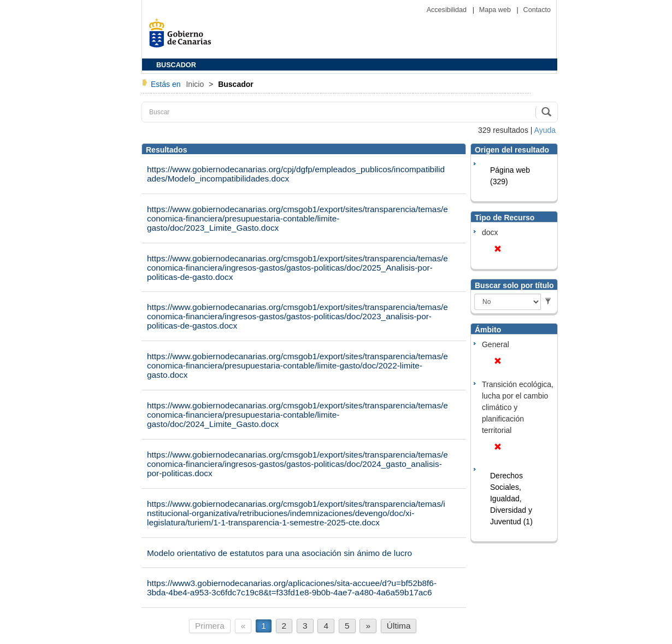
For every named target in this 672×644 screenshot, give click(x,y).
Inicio (196, 84)
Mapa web (496, 10)
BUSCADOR (176, 65)
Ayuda (545, 130)
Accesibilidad (448, 10)
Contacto (537, 10)
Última (399, 626)
